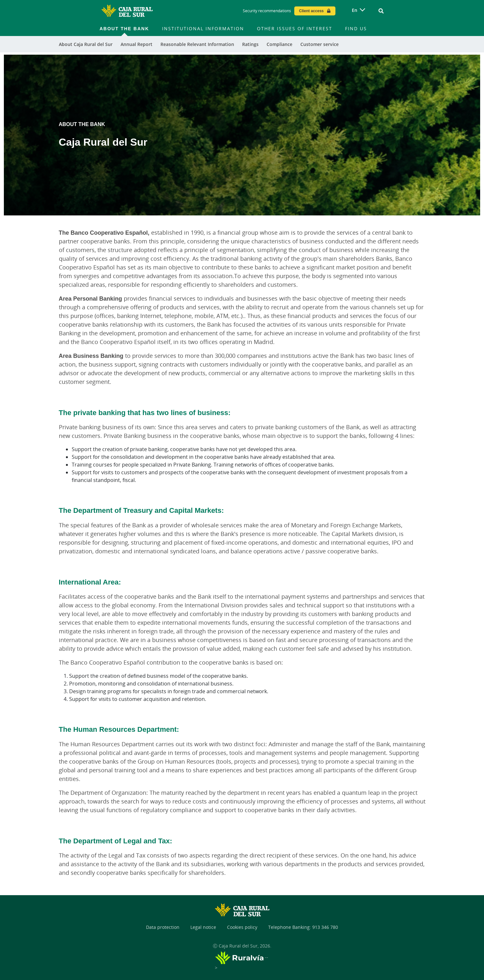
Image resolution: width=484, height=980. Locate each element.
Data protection (163, 927)
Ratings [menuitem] (250, 44)
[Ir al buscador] (381, 11)
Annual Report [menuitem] (137, 44)
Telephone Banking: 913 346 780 (303, 927)
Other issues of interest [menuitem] (295, 28)
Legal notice (203, 927)
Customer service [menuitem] (320, 44)
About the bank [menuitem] (124, 28)
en (355, 10)
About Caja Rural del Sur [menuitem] (86, 44)
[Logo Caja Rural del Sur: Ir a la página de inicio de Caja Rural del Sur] (127, 11)
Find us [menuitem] (356, 28)
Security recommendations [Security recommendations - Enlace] (267, 11)
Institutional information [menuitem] (203, 28)
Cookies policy (242, 927)
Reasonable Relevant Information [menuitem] (197, 44)
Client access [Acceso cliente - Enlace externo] (311, 11)
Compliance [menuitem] (279, 44)
